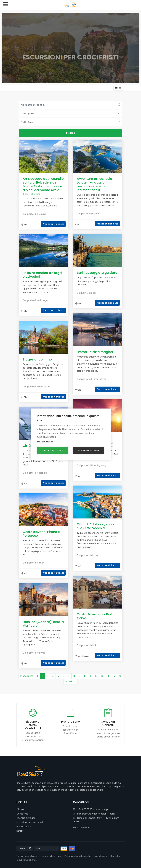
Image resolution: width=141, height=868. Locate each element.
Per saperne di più (45, 441)
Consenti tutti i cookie (52, 450)
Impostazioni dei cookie (89, 450)
